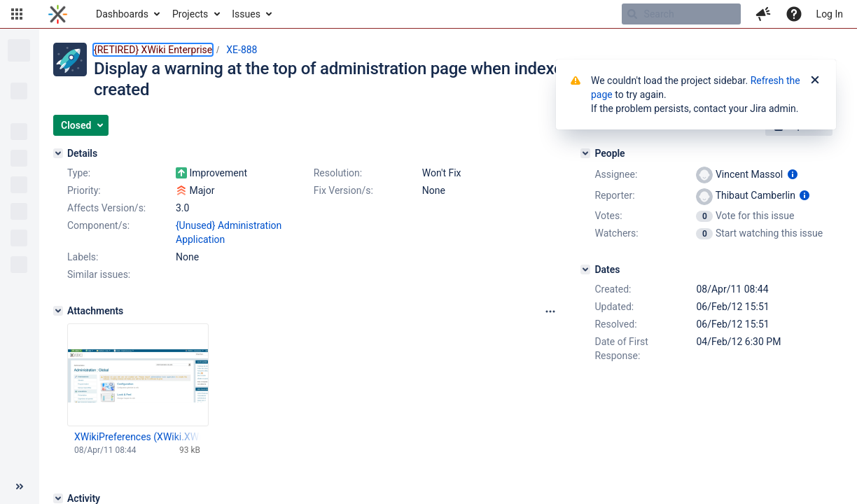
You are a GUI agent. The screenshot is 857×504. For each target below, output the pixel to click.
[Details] (58, 153)
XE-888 (242, 50)
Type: (79, 173)
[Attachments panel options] (550, 311)
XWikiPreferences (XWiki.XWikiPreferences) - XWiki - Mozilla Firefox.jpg (137, 437)
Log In (830, 14)
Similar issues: (99, 274)
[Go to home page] (58, 14)
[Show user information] (793, 174)
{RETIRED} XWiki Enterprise (153, 50)
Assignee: (616, 174)
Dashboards (122, 14)
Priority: (84, 190)
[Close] (815, 80)
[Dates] (585, 269)
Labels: (83, 257)
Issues (246, 14)
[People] (585, 153)
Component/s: (98, 225)
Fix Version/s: (343, 190)
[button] (17, 14)
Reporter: (614, 195)
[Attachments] (58, 311)
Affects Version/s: (106, 208)
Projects (190, 14)
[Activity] (58, 498)
